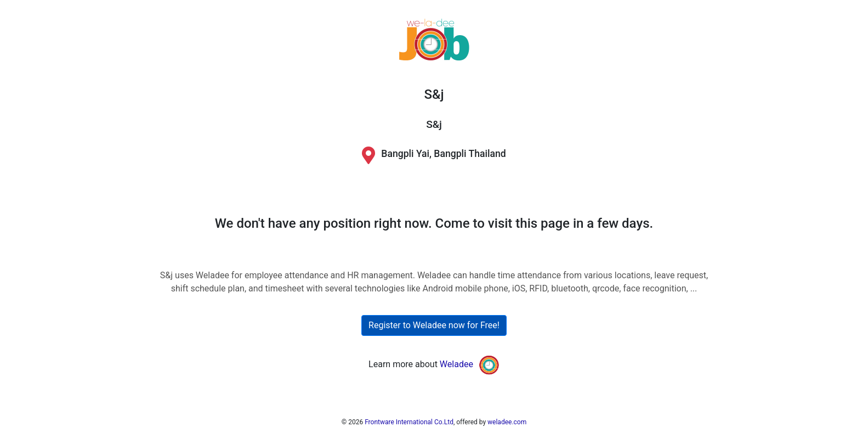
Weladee (456, 364)
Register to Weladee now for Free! (434, 325)
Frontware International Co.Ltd (409, 422)
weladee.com (507, 422)
